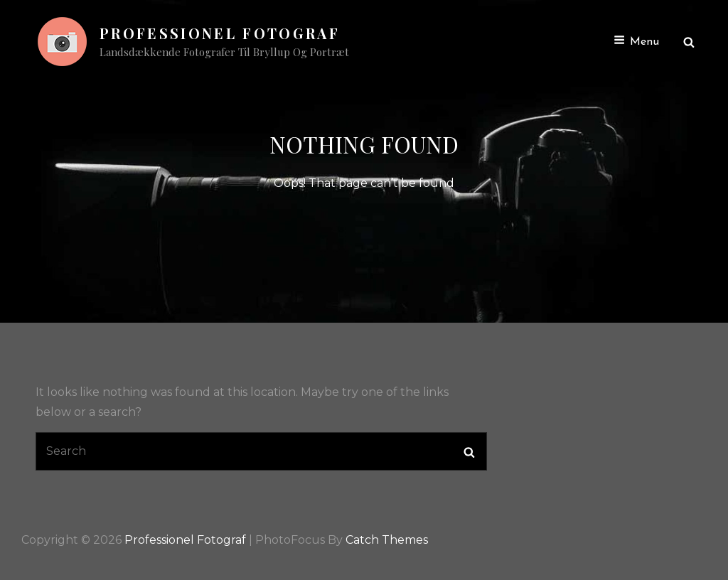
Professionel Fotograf (220, 33)
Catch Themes (387, 540)
